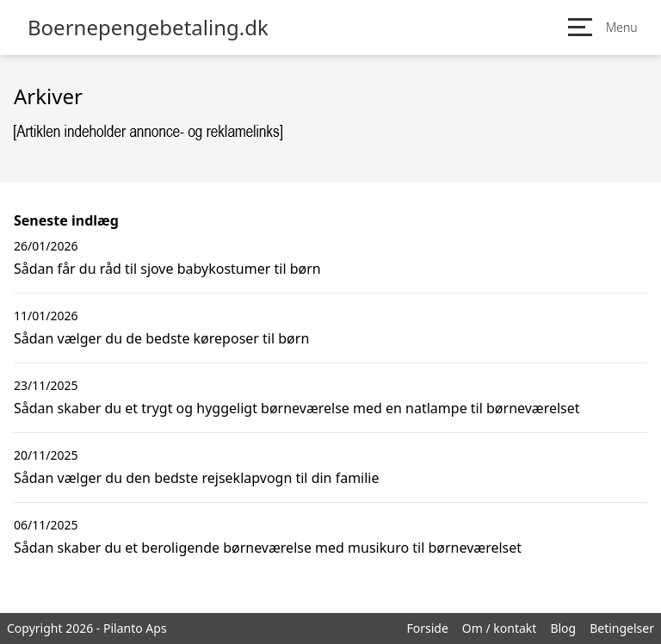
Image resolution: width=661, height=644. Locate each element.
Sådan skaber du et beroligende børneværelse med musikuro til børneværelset (268, 548)
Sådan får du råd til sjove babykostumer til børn (167, 269)
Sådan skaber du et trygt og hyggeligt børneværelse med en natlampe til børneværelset (297, 408)
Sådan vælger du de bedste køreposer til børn (161, 338)
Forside (427, 628)
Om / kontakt (500, 628)
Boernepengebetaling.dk (148, 28)
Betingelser (622, 628)
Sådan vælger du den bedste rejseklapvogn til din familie (197, 478)
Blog (563, 628)
